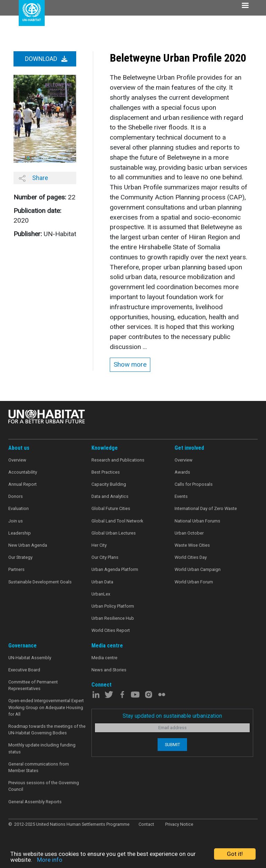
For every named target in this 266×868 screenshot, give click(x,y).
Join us (16, 521)
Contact (146, 824)
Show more (130, 364)
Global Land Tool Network (117, 521)
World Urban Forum (194, 582)
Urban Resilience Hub (113, 618)
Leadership (20, 533)
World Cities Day (191, 557)
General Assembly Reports (35, 802)
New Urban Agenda (28, 545)
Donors (16, 496)
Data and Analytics (110, 496)
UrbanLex (101, 594)
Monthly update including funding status (42, 748)
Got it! (235, 854)
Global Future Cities (111, 508)
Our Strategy (20, 557)
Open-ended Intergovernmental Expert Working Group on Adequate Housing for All (46, 707)
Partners (16, 569)
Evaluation (19, 508)
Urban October (189, 533)
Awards (182, 472)
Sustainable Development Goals (40, 582)
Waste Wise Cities (192, 545)
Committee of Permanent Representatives (33, 685)
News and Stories (109, 670)
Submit (172, 745)
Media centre (104, 658)
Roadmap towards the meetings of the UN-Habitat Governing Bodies (47, 730)
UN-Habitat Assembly (30, 658)
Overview (17, 460)
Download (46, 59)
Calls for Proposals (194, 484)
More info (50, 860)
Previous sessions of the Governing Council (44, 786)
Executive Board (24, 670)
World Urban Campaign (198, 569)
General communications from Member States (39, 767)
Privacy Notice (179, 824)
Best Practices (106, 472)
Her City (99, 545)
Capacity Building (109, 484)
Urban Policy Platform (113, 606)
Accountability (23, 472)
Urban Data (102, 582)
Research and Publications (118, 460)
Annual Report (23, 484)
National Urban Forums (197, 521)
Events (181, 496)
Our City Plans (105, 557)
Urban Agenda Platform (115, 569)
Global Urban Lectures (114, 533)
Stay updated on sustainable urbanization (172, 716)
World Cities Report (111, 630)
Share (33, 178)
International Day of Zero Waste (206, 508)
